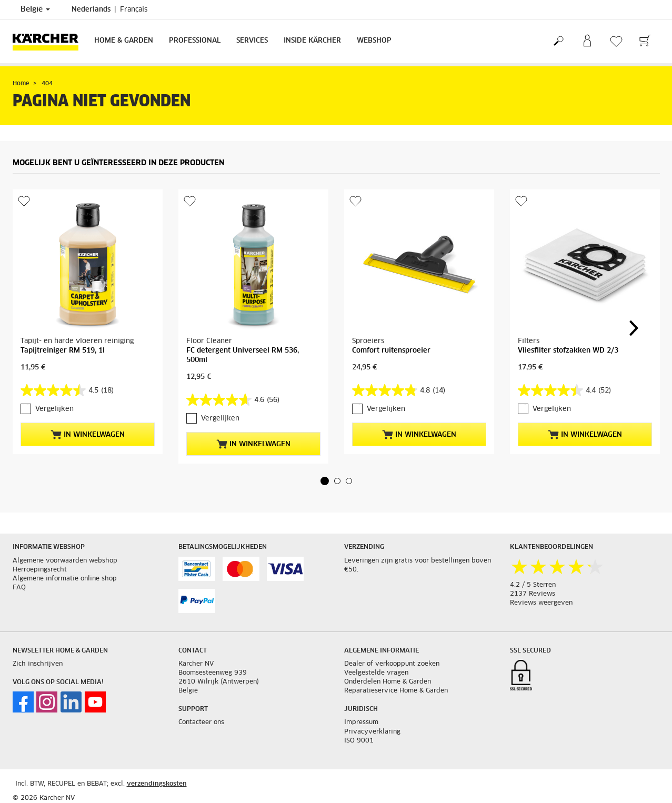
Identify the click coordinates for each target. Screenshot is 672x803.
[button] (325, 481)
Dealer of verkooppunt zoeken (392, 664)
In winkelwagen (88, 435)
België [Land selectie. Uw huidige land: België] (35, 9)
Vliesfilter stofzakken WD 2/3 (568, 351)
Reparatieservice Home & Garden (396, 691)
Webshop (374, 41)
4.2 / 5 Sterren (533, 585)
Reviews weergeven (541, 603)
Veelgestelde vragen (376, 673)
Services (252, 41)
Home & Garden (124, 41)
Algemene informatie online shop (65, 579)
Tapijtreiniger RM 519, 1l (63, 351)
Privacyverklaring (372, 732)
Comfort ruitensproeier (391, 351)
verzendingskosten (157, 784)
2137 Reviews (533, 594)
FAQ (19, 588)
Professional (195, 41)
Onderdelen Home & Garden (388, 682)
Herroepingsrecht (40, 570)
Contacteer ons (201, 722)
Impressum (361, 722)
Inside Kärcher (312, 41)
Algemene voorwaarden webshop (65, 561)
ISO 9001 (359, 741)
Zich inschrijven (38, 664)
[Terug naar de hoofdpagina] (49, 41)
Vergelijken (54, 409)
